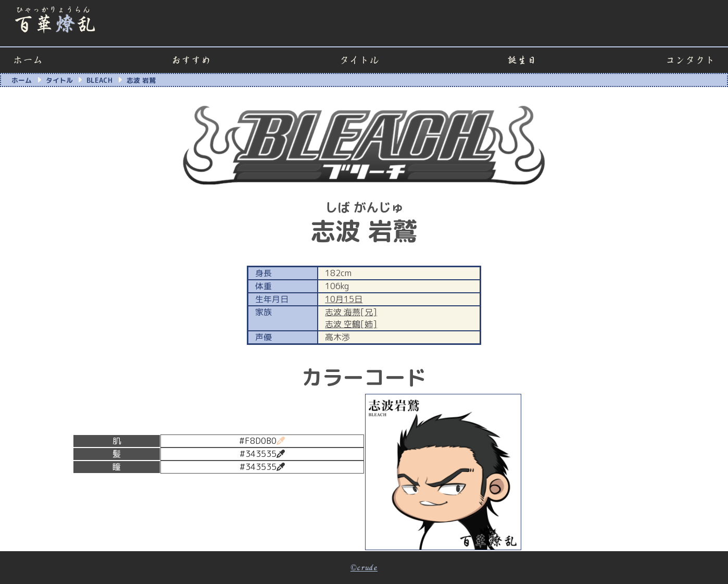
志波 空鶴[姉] (351, 324)
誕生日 (522, 60)
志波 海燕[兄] (351, 312)
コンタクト (690, 60)
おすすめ (191, 60)
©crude (364, 568)
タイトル (359, 60)
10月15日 (344, 299)
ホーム (28, 60)
